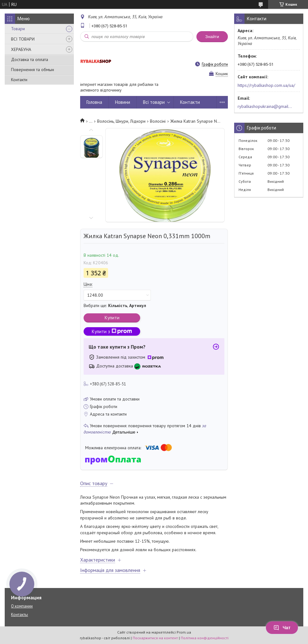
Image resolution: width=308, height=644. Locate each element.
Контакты (19, 615)
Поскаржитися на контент (155, 638)
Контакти (19, 80)
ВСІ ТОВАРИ (23, 39)
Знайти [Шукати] (212, 37)
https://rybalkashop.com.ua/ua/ (266, 85)
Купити (112, 318)
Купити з (112, 331)
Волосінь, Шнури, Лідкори (121, 121)
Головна (94, 102)
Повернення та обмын (33, 70)
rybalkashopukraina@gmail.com (265, 106)
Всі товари (154, 102)
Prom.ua (184, 632)
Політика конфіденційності (205, 638)
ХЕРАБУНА (21, 49)
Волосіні (158, 121)
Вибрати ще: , (115, 305)
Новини (123, 102)
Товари (18, 29)
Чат (282, 628)
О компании (22, 606)
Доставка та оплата (30, 59)
